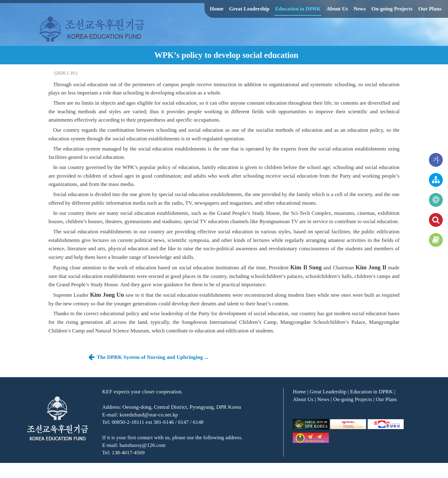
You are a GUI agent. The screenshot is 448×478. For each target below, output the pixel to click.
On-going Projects (392, 9)
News (359, 9)
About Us (337, 9)
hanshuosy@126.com (142, 445)
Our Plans (430, 9)
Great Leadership (249, 9)
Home (216, 9)
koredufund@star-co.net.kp (149, 415)
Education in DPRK (298, 9)
